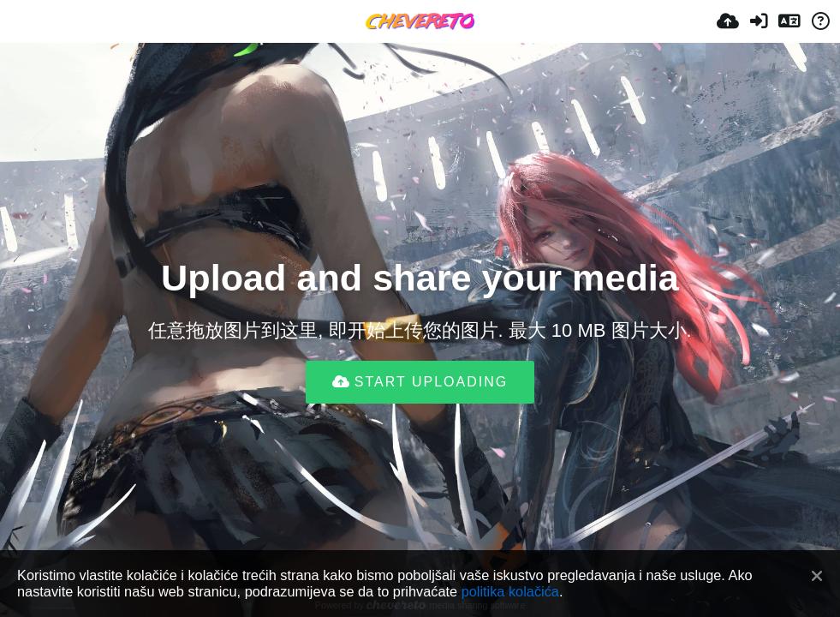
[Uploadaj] (728, 21)
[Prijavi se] (759, 21)
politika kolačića (510, 591)
